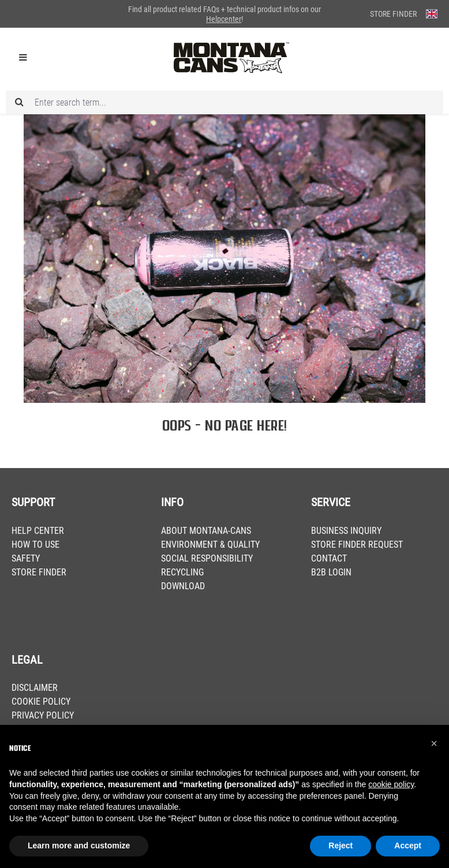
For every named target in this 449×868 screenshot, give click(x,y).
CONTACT (329, 558)
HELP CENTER (38, 531)
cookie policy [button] (391, 784)
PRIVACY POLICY (43, 715)
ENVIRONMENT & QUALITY (210, 545)
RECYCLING (182, 572)
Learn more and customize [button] (79, 845)
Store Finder (393, 14)
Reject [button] (341, 845)
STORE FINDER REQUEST (357, 545)
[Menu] (23, 58)
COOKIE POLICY (41, 701)
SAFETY (26, 558)
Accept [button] (408, 845)
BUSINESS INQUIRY (346, 531)
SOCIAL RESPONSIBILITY (207, 558)
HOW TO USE (35, 545)
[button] (434, 743)
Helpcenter (224, 19)
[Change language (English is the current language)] (432, 14)
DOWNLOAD (183, 586)
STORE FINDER (39, 572)
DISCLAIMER (35, 688)
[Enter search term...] (224, 102)
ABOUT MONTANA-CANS (206, 531)
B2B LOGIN (331, 572)
